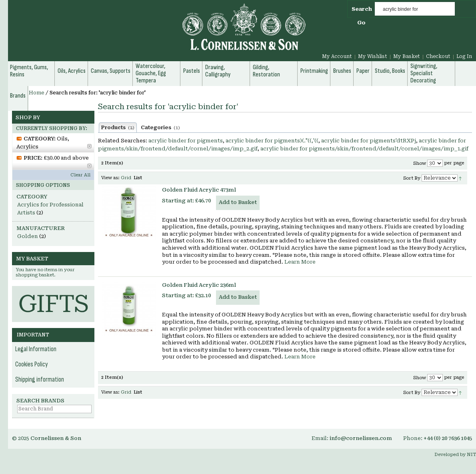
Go (361, 23)
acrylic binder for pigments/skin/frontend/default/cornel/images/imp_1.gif (364, 149)
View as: (110, 178)
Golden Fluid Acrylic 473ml (199, 190)
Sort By (412, 178)
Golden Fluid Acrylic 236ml (199, 285)
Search (362, 9)
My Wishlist (373, 56)
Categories (160, 128)
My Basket (407, 56)
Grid (126, 178)
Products (118, 128)
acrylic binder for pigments (186, 141)
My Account (337, 56)
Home (37, 93)
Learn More (300, 262)
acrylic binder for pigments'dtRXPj (369, 141)
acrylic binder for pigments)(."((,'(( (272, 141)
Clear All (80, 175)
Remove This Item (89, 146)
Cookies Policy (32, 364)
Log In (464, 56)
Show (420, 163)
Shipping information (40, 380)
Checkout (438, 56)
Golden (28, 236)
